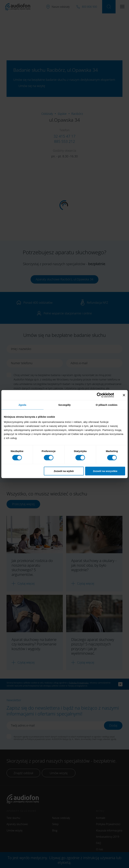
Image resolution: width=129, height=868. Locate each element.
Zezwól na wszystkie (105, 471)
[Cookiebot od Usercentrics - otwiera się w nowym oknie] (102, 395)
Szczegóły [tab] (64, 405)
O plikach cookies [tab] (107, 405)
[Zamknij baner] (124, 395)
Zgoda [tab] (23, 405)
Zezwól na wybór (64, 471)
